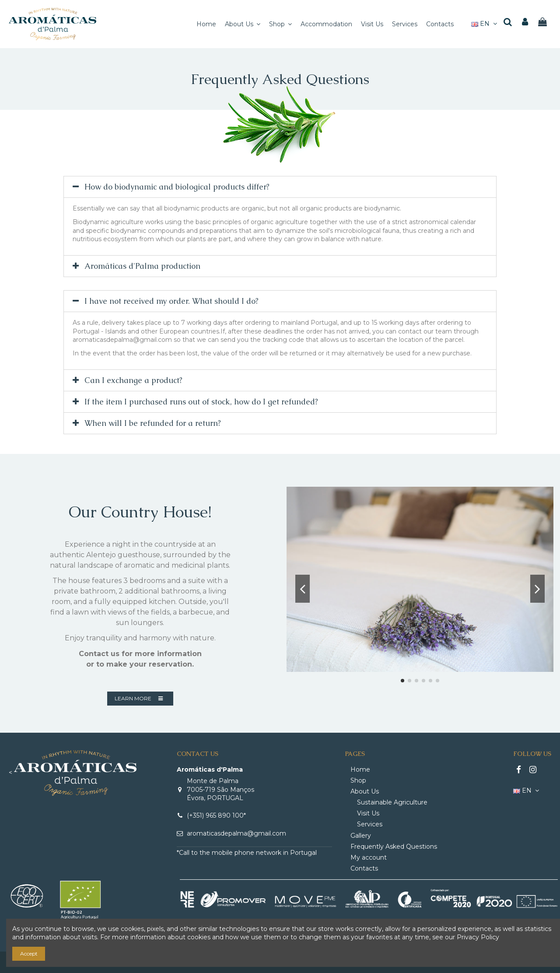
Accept (29, 954)
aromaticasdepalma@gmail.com (236, 833)
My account (369, 857)
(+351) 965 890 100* (216, 815)
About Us (365, 791)
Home (360, 769)
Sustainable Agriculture (392, 802)
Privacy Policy (478, 937)
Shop (358, 780)
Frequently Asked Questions (394, 847)
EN (485, 24)
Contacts (364, 868)
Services (370, 824)
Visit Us (368, 813)
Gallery (361, 836)
